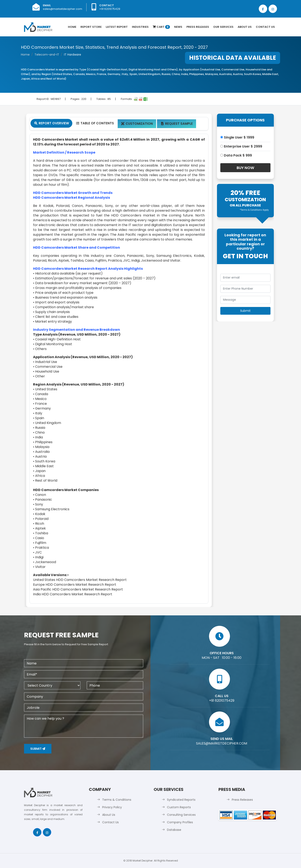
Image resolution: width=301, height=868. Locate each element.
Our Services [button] (223, 27)
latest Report (117, 27)
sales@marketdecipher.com (62, 9)
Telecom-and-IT (47, 55)
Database (174, 830)
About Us (245, 27)
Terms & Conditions (117, 800)
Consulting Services (181, 815)
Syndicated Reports (181, 800)
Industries (140, 27)
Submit (38, 749)
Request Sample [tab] (177, 124)
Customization (137, 124)
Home (72, 27)
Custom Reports (179, 807)
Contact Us (265, 27)
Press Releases (198, 27)
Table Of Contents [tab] (95, 123)
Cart (161, 27)
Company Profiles (180, 822)
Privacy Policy (112, 807)
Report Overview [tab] (51, 123)
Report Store (91, 27)
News (178, 27)
